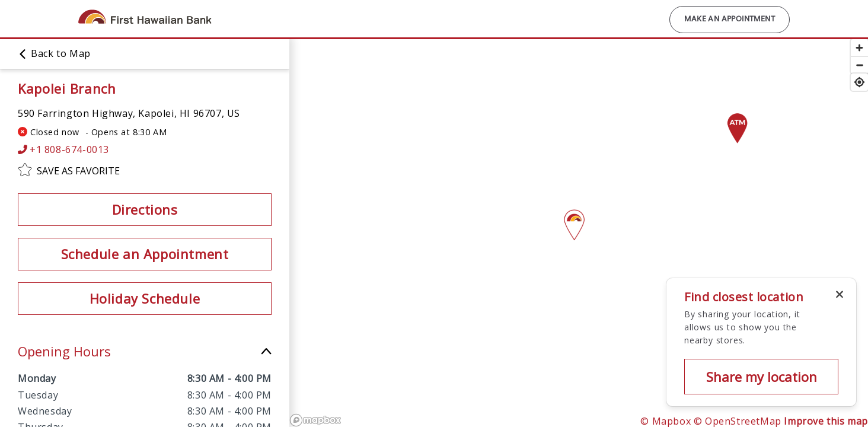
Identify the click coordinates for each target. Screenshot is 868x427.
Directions (145, 209)
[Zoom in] (859, 48)
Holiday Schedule (145, 298)
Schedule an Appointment (145, 254)
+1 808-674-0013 (63, 150)
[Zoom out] (859, 65)
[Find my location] (859, 82)
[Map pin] (737, 124)
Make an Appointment (730, 20)
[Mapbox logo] (315, 420)
